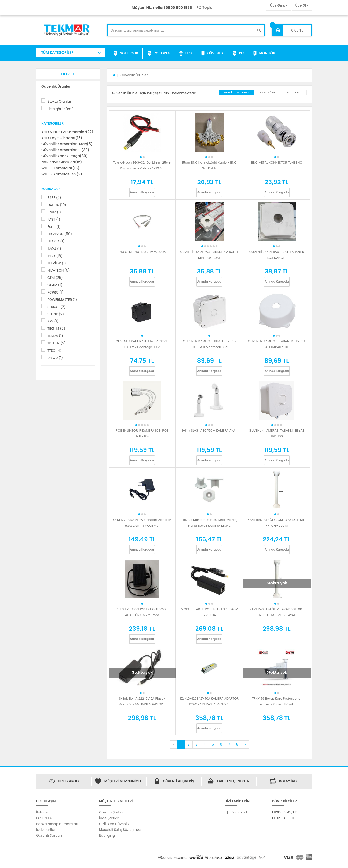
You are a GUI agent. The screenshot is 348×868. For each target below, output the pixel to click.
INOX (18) (55, 256)
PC (238, 53)
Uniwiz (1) (55, 358)
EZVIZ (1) (54, 212)
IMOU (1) (54, 249)
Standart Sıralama (236, 92)
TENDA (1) (55, 336)
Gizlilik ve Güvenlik (114, 824)
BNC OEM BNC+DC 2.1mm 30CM (142, 252)
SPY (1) (53, 321)
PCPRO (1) (55, 292)
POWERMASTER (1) (62, 300)
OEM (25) (55, 278)
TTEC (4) (54, 350)
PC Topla (205, 8)
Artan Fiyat (294, 92)
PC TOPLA (158, 53)
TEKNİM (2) (56, 329)
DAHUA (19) (57, 205)
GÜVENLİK (212, 53)
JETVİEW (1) (57, 263)
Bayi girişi (107, 835)
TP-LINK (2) (57, 343)
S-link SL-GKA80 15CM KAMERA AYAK (209, 430)
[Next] (245, 744)
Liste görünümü (60, 109)
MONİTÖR (264, 53)
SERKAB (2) (56, 307)
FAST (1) (54, 219)
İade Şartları (109, 818)
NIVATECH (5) (59, 270)
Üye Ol (302, 5)
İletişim (42, 812)
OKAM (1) (55, 285)
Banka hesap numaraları (57, 824)
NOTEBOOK (126, 53)
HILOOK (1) (56, 241)
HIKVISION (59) (60, 234)
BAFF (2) (54, 198)
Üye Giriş (278, 5)
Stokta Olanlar (59, 101)
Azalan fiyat (268, 92)
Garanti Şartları (49, 835)
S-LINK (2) (56, 314)
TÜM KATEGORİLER (57, 52)
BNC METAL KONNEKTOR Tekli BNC (277, 163)
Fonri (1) (54, 227)
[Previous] (174, 744)
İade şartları (46, 830)
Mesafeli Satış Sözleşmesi (120, 830)
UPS (185, 53)
